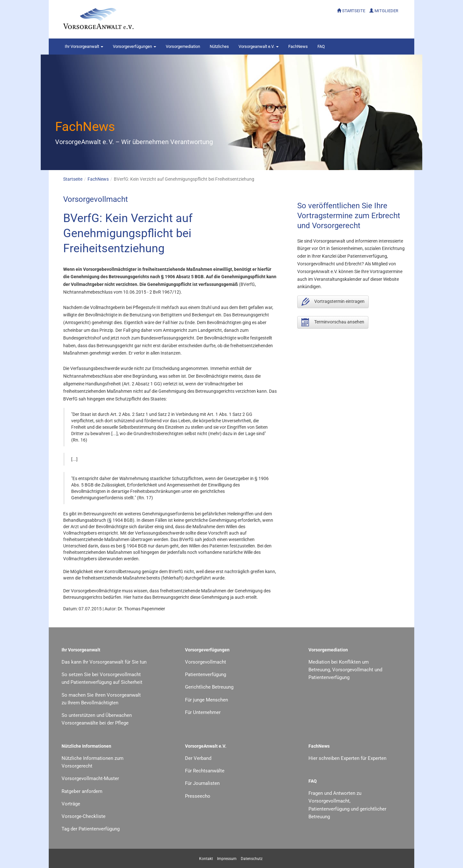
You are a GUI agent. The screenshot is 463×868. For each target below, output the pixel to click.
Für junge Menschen (206, 700)
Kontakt (206, 859)
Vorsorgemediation (183, 46)
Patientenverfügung (206, 675)
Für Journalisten (202, 783)
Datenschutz (252, 859)
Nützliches (219, 46)
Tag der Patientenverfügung (91, 829)
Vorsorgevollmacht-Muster (90, 778)
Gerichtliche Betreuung (209, 687)
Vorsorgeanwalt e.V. (259, 46)
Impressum (227, 859)
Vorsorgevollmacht (206, 662)
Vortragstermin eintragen (333, 302)
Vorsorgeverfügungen (135, 46)
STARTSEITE (354, 11)
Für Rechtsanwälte (205, 771)
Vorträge (71, 804)
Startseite (73, 179)
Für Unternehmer (203, 712)
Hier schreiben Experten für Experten (347, 758)
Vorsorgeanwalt (84, 46)
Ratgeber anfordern (82, 791)
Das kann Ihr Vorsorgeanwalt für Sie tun (104, 662)
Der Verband (198, 758)
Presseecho (198, 796)
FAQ (321, 46)
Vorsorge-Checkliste (84, 816)
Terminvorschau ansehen (333, 322)
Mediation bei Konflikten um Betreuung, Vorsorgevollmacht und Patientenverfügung (345, 670)
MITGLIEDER (386, 11)
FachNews (298, 46)
